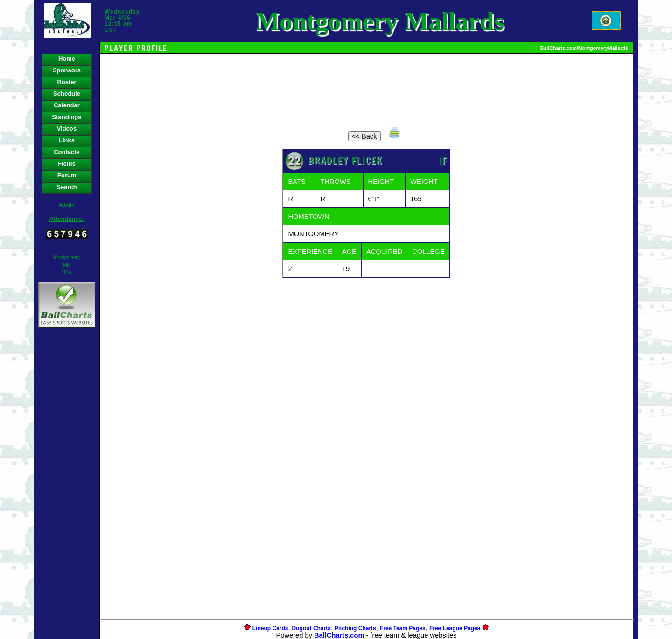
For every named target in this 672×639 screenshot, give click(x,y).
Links (67, 140)
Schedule (67, 94)
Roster (66, 82)
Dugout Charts (311, 628)
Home (67, 59)
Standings (67, 117)
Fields (67, 164)
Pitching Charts (355, 628)
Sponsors (67, 70)
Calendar (67, 105)
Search (66, 187)
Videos (67, 129)
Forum (67, 175)
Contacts (67, 152)
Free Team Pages (403, 628)
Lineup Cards (270, 628)
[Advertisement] (67, 491)
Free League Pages (455, 628)
